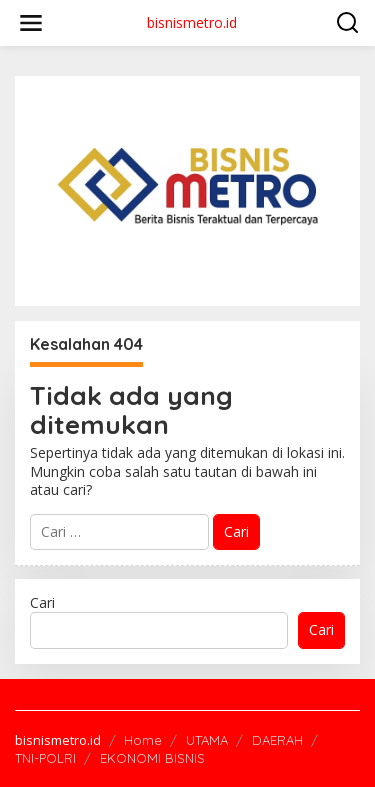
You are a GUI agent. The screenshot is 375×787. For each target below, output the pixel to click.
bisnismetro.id (192, 22)
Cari (42, 602)
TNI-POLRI (45, 758)
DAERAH (277, 740)
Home (143, 740)
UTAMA (207, 740)
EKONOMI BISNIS (152, 758)
